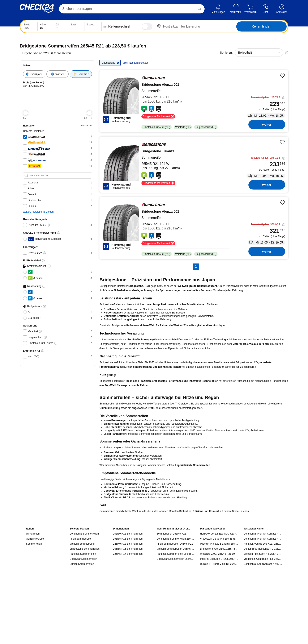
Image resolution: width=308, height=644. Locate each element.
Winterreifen (33, 534)
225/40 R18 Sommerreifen (128, 544)
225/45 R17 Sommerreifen (128, 554)
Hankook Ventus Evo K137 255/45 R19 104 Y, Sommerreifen (263, 544)
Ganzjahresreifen (36, 539)
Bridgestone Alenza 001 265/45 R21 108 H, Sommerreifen (219, 549)
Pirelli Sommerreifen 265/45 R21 (175, 544)
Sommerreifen (34, 544)
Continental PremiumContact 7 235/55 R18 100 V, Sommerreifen (263, 534)
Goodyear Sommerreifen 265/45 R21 (176, 559)
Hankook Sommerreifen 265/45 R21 (176, 554)
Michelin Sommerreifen (82, 544)
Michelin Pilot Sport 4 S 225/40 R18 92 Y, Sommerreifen (263, 554)
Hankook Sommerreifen (83, 554)
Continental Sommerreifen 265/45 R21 (176, 539)
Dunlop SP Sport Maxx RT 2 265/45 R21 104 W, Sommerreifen (219, 564)
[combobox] (259, 53)
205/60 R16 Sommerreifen (128, 534)
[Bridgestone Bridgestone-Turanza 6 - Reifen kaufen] (194, 165)
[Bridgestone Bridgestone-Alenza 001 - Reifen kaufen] (194, 101)
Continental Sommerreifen (84, 534)
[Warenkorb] (251, 9)
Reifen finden (261, 26)
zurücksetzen (86, 126)
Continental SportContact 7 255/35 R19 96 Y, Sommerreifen (263, 564)
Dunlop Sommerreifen (82, 564)
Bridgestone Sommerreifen (84, 549)
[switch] (147, 27)
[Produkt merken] (282, 76)
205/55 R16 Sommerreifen (128, 549)
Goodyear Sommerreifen (83, 559)
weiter (267, 124)
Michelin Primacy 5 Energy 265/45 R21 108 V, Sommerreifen (219, 544)
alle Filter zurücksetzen (136, 63)
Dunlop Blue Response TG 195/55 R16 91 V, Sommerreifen (263, 549)
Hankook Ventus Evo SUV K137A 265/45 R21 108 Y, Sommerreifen (219, 534)
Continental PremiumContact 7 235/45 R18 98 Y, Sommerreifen (263, 539)
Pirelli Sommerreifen (81, 539)
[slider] (26, 113)
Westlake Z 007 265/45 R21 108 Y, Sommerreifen (219, 554)
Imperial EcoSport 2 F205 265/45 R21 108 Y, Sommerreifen (219, 559)
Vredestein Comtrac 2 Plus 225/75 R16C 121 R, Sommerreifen (263, 559)
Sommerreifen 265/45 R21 (171, 534)
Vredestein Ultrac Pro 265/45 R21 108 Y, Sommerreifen (219, 539)
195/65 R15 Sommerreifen (128, 539)
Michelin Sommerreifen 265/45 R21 (176, 549)
